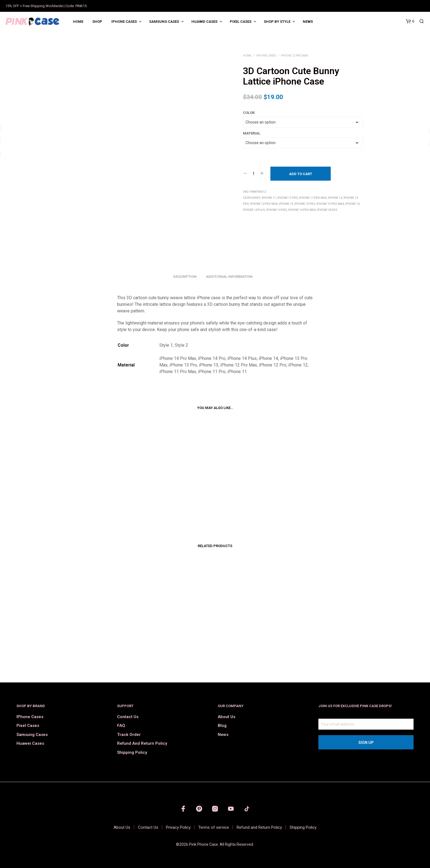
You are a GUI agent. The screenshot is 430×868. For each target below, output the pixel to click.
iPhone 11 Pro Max (313, 198)
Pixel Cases (241, 22)
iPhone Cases (124, 22)
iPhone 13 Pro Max (330, 204)
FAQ (121, 726)
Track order (129, 735)
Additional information (229, 277)
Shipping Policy (132, 752)
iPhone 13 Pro (305, 204)
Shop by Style (277, 22)
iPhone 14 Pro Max (302, 210)
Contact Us (128, 717)
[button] (410, 21)
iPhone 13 (286, 204)
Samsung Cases (164, 22)
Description (185, 277)
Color (249, 113)
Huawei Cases (204, 22)
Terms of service (214, 827)
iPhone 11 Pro (288, 198)
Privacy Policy (178, 827)
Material (252, 133)
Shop (97, 22)
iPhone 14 (352, 204)
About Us (227, 717)
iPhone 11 (269, 198)
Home (78, 22)
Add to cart (301, 174)
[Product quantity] (254, 173)
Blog (222, 726)
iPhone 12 (335, 198)
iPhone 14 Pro (277, 210)
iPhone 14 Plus (254, 210)
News (308, 22)
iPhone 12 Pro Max (294, 56)
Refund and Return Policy (142, 743)
